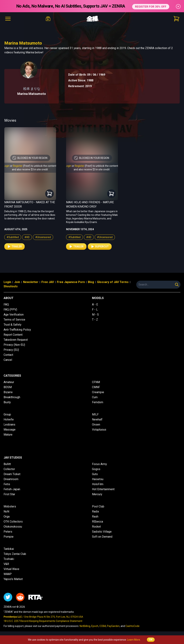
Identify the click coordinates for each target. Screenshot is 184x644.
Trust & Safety (13, 325)
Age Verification (14, 315)
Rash (95, 517)
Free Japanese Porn (71, 282)
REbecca (97, 522)
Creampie (98, 392)
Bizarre (8, 392)
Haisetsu (98, 479)
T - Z (95, 320)
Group (7, 414)
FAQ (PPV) (10, 310)
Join (17, 282)
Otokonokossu (13, 527)
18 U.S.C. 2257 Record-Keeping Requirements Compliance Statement (43, 621)
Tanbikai (9, 549)
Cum (95, 397)
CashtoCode (133, 626)
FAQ (6, 304)
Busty (7, 402)
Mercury (97, 494)
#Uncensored (43, 237)
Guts (95, 474)
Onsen (96, 425)
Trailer (14, 247)
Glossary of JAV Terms (113, 282)
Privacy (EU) (11, 350)
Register (18, 166)
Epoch (95, 626)
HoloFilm (98, 484)
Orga (7, 517)
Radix (96, 511)
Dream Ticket (12, 474)
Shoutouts (11, 286)
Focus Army (99, 464)
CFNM (96, 382)
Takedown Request (16, 340)
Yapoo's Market (13, 579)
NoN (6, 511)
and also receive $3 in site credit (30, 169)
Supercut (100, 247)
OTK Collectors (13, 522)
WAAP (8, 574)
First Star (9, 494)
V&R (6, 564)
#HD (27, 237)
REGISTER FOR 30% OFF (151, 6)
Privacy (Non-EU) (14, 345)
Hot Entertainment (103, 489)
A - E (95, 304)
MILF (95, 414)
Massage (10, 430)
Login (6, 166)
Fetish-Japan (12, 489)
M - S (95, 315)
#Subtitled (13, 237)
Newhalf (97, 419)
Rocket (96, 527)
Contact (8, 355)
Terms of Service (14, 320)
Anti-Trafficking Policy (17, 330)
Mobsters (10, 506)
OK (151, 640)
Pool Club (98, 506)
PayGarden (113, 626)
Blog (91, 282)
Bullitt (7, 464)
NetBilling (85, 626)
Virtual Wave (11, 569)
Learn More (134, 640)
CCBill (103, 626)
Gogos (96, 469)
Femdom (98, 402)
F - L (95, 310)
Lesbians (9, 425)
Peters (8, 532)
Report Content (13, 335)
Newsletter (31, 282)
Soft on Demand (102, 537)
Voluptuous (99, 430)
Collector (9, 469)
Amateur (9, 382)
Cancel (8, 360)
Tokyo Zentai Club (15, 554)
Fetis (7, 484)
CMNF (96, 387)
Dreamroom (11, 479)
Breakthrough (12, 397)
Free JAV (48, 282)
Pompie (9, 537)
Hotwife (9, 419)
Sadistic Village (102, 532)
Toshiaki (9, 559)
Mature (8, 435)
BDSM (8, 387)
